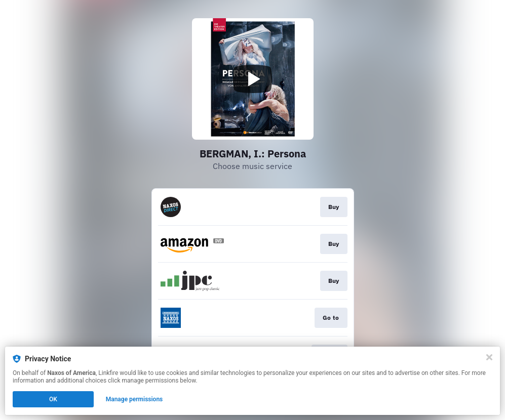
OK (53, 399)
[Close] (489, 357)
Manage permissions (134, 399)
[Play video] (253, 79)
